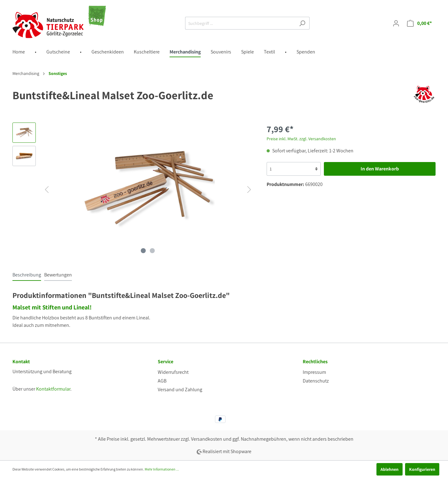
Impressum (314, 372)
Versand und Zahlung (180, 390)
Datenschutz (316, 381)
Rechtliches (315, 362)
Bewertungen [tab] (58, 275)
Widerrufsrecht (173, 372)
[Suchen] (302, 23)
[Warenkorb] (419, 23)
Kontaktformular (53, 389)
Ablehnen (390, 469)
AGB (162, 381)
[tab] (27, 275)
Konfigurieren (422, 469)
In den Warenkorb (380, 169)
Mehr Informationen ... (162, 469)
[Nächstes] (249, 190)
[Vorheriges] (47, 190)
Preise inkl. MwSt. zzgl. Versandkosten (301, 139)
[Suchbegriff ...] (240, 23)
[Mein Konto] (396, 23)
